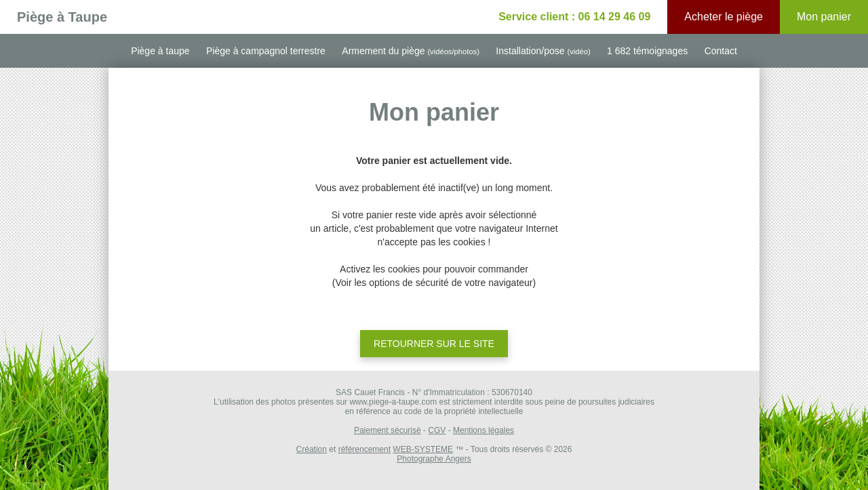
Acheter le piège (724, 17)
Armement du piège (411, 51)
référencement (364, 449)
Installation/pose (543, 51)
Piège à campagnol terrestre (266, 51)
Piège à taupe (160, 51)
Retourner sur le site (434, 344)
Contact (721, 51)
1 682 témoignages (647, 51)
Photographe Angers (434, 459)
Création (312, 449)
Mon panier (824, 17)
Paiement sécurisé (388, 430)
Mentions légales (484, 430)
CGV (437, 430)
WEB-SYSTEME (423, 449)
